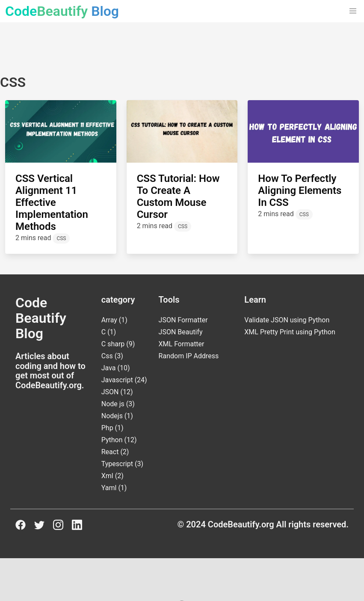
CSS (61, 238)
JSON (110, 392)
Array (109, 320)
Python (112, 440)
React (110, 452)
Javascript (117, 380)
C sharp (113, 344)
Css (107, 356)
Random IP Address (189, 356)
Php (107, 428)
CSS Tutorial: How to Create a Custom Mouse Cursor (178, 196)
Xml (107, 476)
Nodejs (112, 416)
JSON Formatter (183, 320)
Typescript (117, 464)
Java (109, 368)
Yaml (109, 488)
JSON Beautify (181, 332)
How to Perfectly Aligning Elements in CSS (300, 190)
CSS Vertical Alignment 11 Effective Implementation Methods (52, 202)
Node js (113, 404)
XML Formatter (182, 344)
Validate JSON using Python (287, 320)
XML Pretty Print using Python (290, 332)
